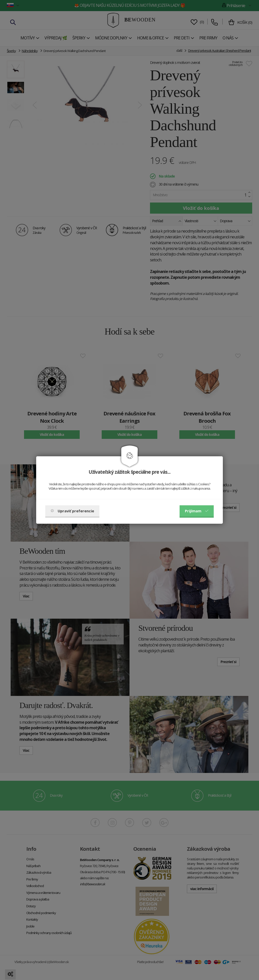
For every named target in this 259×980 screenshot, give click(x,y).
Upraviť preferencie (72, 511)
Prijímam (197, 511)
